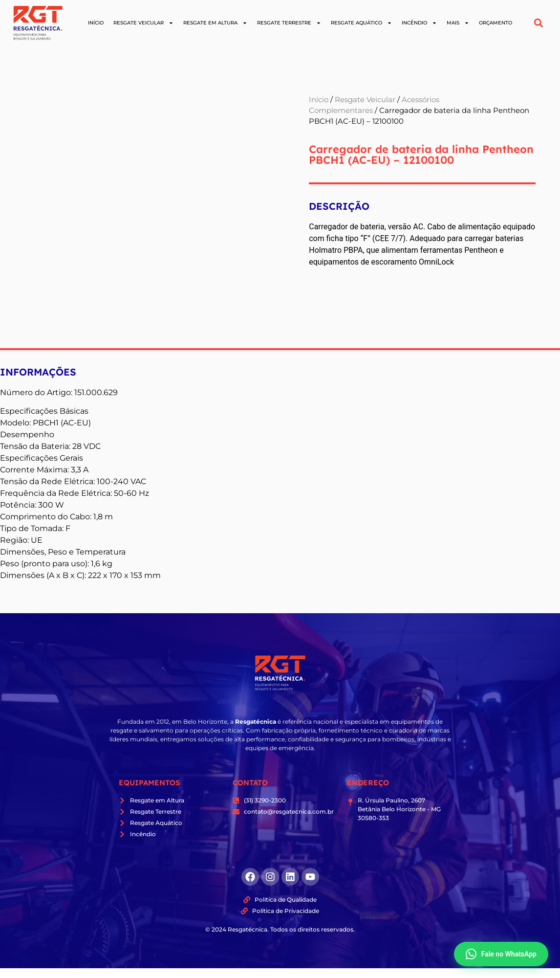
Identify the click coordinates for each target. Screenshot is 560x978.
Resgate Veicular (143, 23)
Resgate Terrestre (289, 23)
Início (96, 23)
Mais (458, 23)
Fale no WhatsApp (501, 954)
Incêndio (419, 23)
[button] (539, 23)
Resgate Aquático (361, 23)
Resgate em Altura (215, 23)
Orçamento (495, 23)
